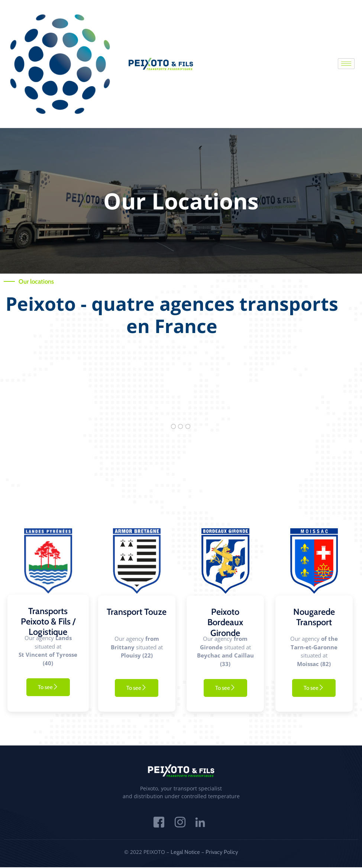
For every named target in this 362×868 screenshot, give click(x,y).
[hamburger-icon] (346, 64)
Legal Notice (185, 852)
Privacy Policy (222, 852)
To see (48, 687)
